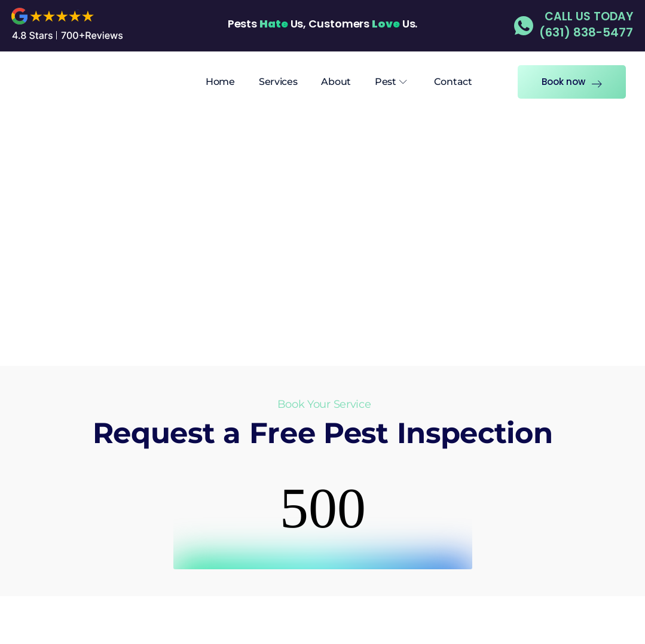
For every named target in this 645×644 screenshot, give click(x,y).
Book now (572, 82)
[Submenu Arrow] (403, 82)
